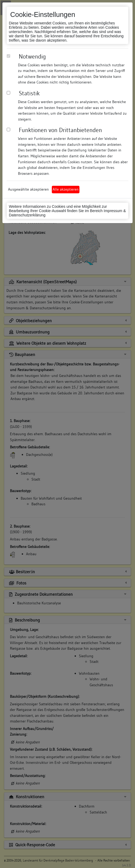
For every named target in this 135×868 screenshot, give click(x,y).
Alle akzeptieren (66, 189)
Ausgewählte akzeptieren (28, 189)
